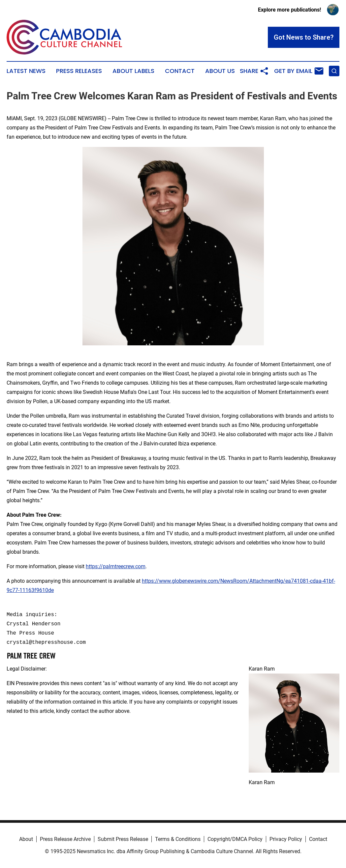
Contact (180, 71)
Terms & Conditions (178, 839)
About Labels (133, 71)
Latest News (26, 71)
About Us (220, 71)
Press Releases (79, 71)
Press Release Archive (65, 839)
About (26, 839)
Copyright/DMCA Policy (235, 839)
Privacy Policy (286, 839)
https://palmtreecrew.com (116, 566)
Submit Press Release (123, 839)
